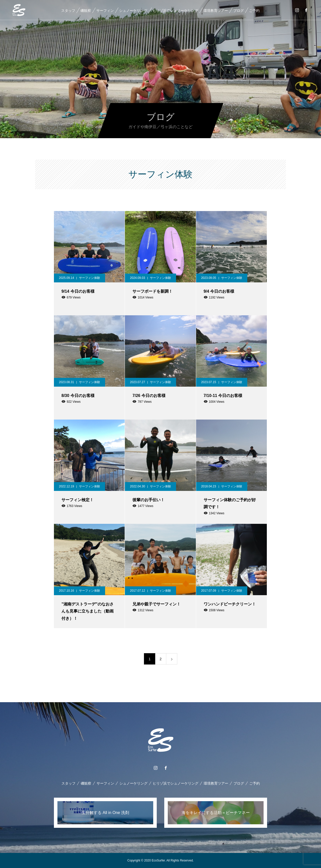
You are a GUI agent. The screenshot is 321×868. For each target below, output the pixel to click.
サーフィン (105, 11)
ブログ (238, 11)
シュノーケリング (133, 11)
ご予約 (254, 11)
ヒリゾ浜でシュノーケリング (175, 11)
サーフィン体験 (90, 278)
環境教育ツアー (215, 11)
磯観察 (86, 11)
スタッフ (68, 11)
